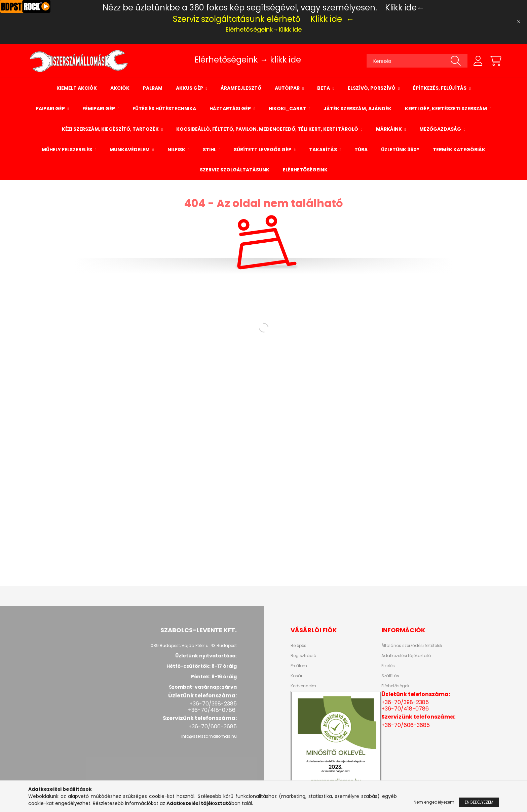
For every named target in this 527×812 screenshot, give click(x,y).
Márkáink (389, 129)
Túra (361, 150)
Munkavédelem (130, 150)
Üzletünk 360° (400, 150)
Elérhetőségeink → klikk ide (248, 60)
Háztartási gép (231, 109)
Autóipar (288, 88)
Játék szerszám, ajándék (357, 109)
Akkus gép (190, 88)
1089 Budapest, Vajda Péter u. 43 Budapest (193, 645)
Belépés (298, 646)
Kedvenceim (303, 686)
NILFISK (177, 150)
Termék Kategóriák (459, 150)
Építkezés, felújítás (440, 88)
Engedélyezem (479, 802)
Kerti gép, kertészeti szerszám (446, 109)
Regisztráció (303, 656)
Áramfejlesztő (241, 88)
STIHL (210, 150)
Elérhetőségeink (305, 170)
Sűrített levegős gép (263, 150)
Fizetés (388, 666)
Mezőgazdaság (441, 129)
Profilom (299, 666)
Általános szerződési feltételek (412, 646)
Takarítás (324, 150)
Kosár (296, 676)
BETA (324, 88)
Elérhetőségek (395, 686)
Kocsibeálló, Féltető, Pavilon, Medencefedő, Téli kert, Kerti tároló (268, 129)
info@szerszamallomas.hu (209, 736)
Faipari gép (51, 109)
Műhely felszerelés (67, 150)
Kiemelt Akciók (77, 88)
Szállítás (390, 676)
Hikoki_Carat (288, 109)
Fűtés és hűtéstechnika (164, 109)
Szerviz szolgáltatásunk (235, 170)
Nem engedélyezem (434, 802)
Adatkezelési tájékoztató (406, 656)
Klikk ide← (405, 8)
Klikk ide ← (332, 19)
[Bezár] (519, 22)
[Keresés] (417, 61)
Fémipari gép (99, 109)
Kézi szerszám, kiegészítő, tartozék (111, 129)
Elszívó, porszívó (372, 88)
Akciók (120, 88)
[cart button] (496, 61)
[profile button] (478, 61)
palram (153, 88)
